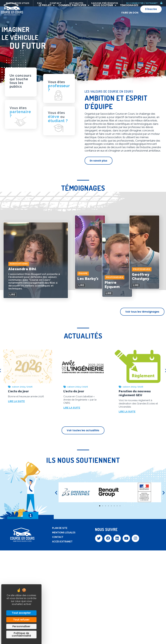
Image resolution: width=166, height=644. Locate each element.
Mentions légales (64, 533)
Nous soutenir (105, 5)
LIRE (12, 295)
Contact (58, 537)
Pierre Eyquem (112, 285)
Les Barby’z (88, 279)
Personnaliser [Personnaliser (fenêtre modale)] (21, 626)
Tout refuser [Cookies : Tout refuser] (21, 620)
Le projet (47, 5)
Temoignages (129, 5)
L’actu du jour (18, 391)
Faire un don (130, 13)
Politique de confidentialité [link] (21, 634)
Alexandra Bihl (22, 269)
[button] (56, 493)
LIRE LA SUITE (16, 401)
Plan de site (60, 528)
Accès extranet (62, 542)
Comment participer (74, 5)
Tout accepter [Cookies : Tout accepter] (21, 613)
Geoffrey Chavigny (141, 277)
